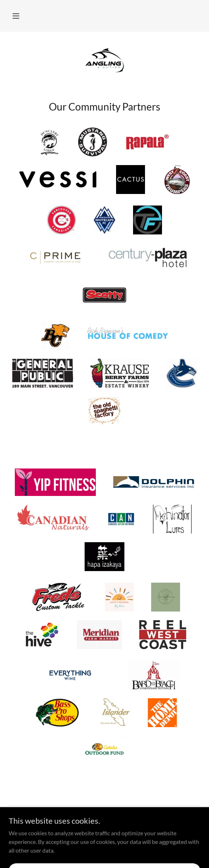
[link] (104, 60)
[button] (16, 16)
